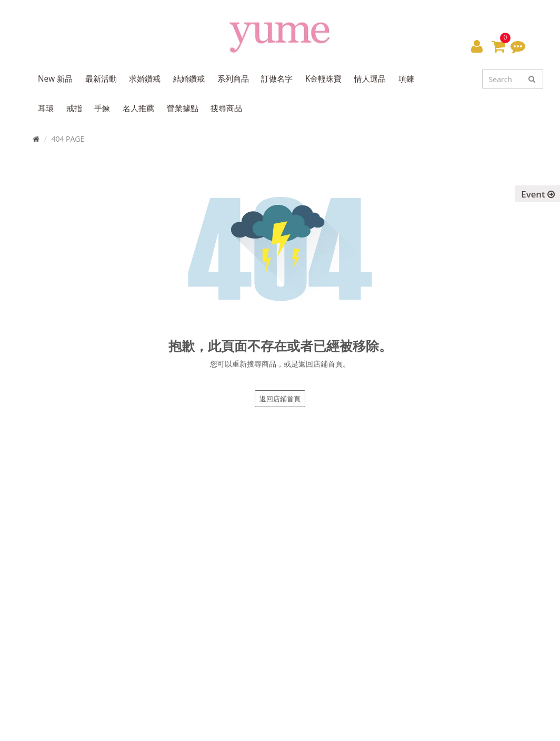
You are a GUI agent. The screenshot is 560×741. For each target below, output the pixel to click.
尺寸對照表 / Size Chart (410, 569)
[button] (477, 46)
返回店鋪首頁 (280, 399)
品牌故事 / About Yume (240, 557)
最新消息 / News (399, 557)
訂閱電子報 (227, 640)
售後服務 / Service (402, 592)
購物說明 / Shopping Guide (416, 581)
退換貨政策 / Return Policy (415, 605)
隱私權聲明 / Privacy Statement (423, 616)
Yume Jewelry (54, 726)
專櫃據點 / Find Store (236, 569)
